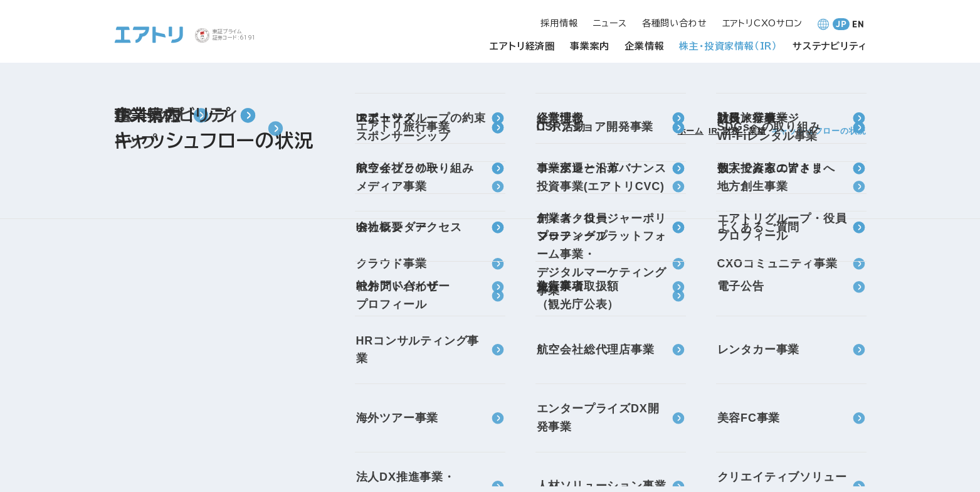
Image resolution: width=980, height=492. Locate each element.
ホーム (691, 131)
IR (713, 131)
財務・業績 (745, 131)
